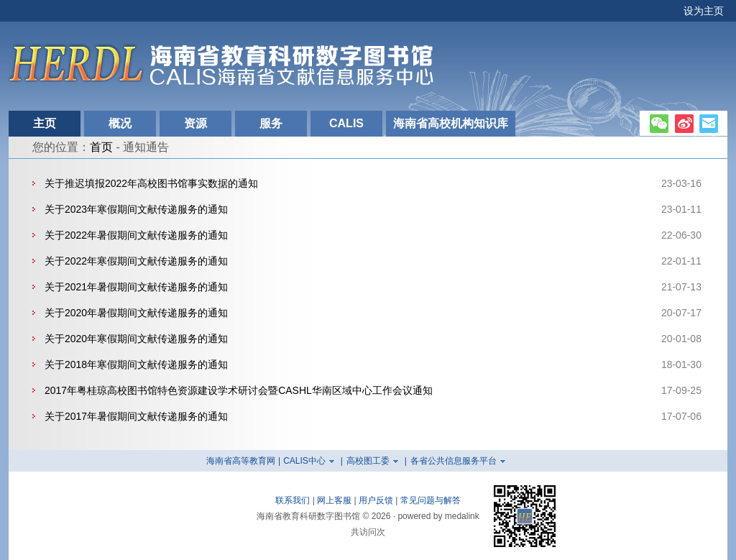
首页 (101, 147)
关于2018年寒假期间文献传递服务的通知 (136, 364)
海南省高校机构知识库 (451, 123)
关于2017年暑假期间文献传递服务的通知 (136, 416)
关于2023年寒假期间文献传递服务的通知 (136, 209)
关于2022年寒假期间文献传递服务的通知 (136, 261)
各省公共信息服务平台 (454, 461)
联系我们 (293, 500)
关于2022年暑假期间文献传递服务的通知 (136, 235)
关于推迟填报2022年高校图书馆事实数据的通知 (151, 183)
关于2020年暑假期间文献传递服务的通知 (136, 313)
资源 (195, 123)
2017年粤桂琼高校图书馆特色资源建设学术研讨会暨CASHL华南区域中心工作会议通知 (239, 390)
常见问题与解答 (431, 500)
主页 (45, 123)
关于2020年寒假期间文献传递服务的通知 (136, 339)
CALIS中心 (304, 461)
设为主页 (704, 11)
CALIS (346, 123)
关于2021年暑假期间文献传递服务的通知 (136, 287)
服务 (271, 123)
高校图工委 (368, 461)
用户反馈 (376, 500)
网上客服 (334, 500)
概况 (120, 123)
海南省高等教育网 (241, 461)
